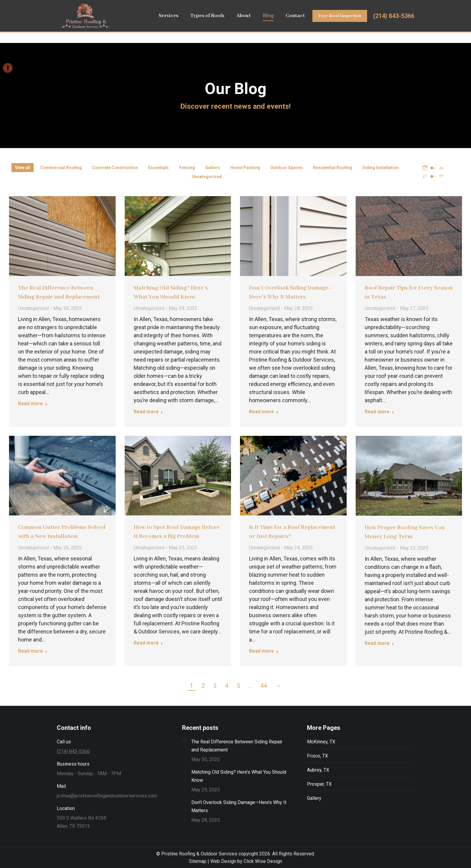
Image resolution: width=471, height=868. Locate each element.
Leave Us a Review (351, 6)
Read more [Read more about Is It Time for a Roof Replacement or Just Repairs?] (264, 651)
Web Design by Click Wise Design (246, 861)
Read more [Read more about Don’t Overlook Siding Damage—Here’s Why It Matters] (264, 412)
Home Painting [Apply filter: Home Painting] (245, 168)
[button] (8, 68)
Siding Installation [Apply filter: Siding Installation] (380, 168)
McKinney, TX (321, 742)
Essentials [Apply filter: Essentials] (158, 168)
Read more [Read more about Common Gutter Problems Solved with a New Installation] (33, 651)
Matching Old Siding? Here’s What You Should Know (239, 776)
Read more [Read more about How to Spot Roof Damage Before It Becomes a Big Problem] (148, 643)
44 (264, 686)
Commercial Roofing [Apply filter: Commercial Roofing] (61, 168)
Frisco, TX (318, 756)
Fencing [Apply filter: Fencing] (187, 168)
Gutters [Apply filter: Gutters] (213, 168)
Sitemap (198, 861)
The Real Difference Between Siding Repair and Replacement (237, 746)
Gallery (314, 798)
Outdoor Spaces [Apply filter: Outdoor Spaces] (287, 168)
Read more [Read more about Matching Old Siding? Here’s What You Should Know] (148, 412)
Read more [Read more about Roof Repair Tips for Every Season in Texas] (379, 412)
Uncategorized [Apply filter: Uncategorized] (207, 177)
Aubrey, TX (318, 770)
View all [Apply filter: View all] (23, 168)
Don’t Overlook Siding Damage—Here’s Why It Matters (239, 806)
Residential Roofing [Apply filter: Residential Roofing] (333, 168)
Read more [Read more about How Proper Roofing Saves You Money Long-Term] (379, 643)
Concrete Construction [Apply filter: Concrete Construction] (115, 168)
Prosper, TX (319, 784)
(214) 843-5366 (394, 27)
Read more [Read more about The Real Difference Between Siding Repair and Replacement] (33, 404)
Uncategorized (33, 308)
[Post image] (184, 740)
